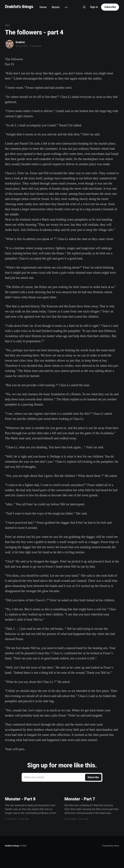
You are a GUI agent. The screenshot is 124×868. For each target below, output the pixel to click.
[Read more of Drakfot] (10, 44)
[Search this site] (84, 7)
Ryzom (56, 7)
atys (7, 25)
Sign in (94, 7)
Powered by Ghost (111, 846)
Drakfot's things (19, 7)
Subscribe (110, 7)
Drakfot (20, 42)
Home (43, 7)
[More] (66, 7)
